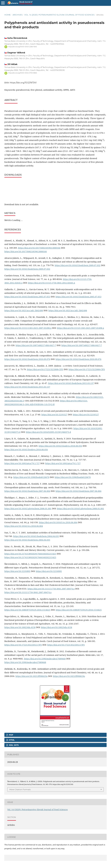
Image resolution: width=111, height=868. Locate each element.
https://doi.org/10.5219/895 (17, 571)
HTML (11, 740)
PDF (11, 735)
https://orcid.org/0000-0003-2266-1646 (22, 47)
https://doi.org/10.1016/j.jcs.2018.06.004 (58, 522)
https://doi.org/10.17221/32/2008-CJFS (45, 369)
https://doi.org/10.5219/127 (54, 415)
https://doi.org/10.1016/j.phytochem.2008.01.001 (28, 509)
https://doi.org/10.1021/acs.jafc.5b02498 (24, 310)
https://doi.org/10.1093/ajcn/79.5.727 (22, 463)
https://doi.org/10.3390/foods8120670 (31, 477)
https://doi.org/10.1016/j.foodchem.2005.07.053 (27, 297)
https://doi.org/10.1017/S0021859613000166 (39, 248)
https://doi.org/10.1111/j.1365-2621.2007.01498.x (28, 328)
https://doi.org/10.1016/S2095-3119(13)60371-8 (48, 432)
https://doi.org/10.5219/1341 (23, 83)
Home (8, 15)
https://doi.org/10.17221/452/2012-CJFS (23, 645)
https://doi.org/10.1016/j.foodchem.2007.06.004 (27, 491)
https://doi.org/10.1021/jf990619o (32, 676)
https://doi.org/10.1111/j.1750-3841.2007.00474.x (51, 589)
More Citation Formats (20, 789)
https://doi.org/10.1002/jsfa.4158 (20, 627)
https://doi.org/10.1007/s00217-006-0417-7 (36, 345)
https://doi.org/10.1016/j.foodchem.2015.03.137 (71, 383)
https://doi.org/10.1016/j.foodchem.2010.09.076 (27, 359)
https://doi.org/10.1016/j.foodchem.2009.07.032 (78, 265)
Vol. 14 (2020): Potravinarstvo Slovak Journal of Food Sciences (59, 15)
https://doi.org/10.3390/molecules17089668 (45, 659)
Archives (18, 15)
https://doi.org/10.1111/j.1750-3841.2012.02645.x (51, 283)
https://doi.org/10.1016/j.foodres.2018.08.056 (60, 446)
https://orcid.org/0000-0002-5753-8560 (23, 73)
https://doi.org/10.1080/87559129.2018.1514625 (27, 610)
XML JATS (13, 745)
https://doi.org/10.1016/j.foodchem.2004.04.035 (36, 536)
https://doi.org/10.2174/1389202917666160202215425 (30, 554)
